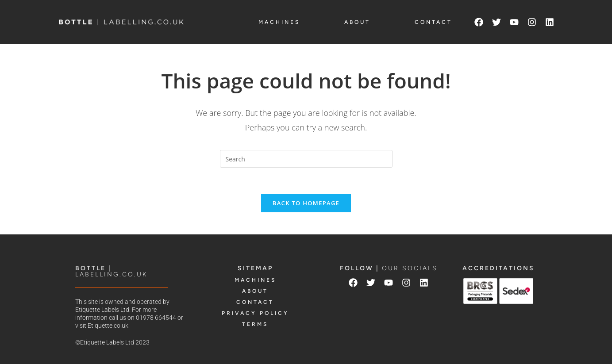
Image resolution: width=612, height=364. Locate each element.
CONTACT (433, 22)
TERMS (255, 324)
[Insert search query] (306, 159)
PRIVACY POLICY (255, 313)
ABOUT (357, 22)
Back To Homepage (306, 203)
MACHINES (279, 22)
